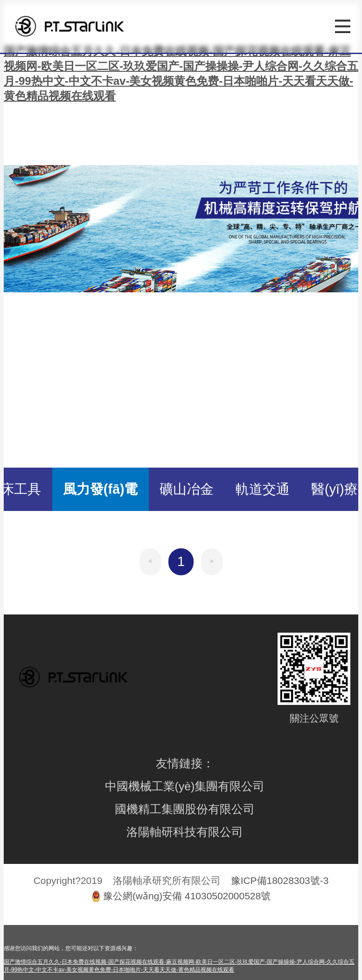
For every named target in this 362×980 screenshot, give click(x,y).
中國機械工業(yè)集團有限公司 (185, 786)
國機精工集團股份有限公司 (185, 809)
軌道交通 (263, 489)
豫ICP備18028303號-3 (280, 880)
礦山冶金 (187, 489)
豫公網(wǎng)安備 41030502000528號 (187, 896)
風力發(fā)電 (101, 489)
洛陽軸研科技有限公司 (185, 832)
